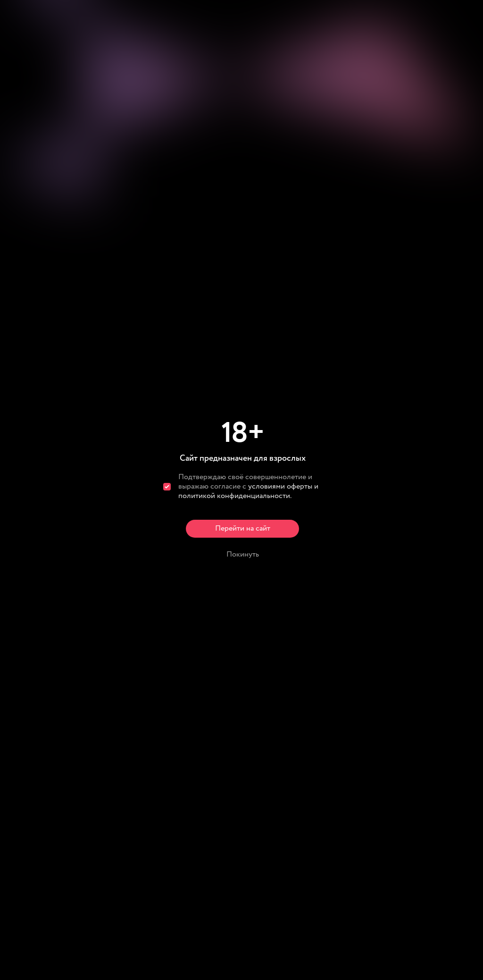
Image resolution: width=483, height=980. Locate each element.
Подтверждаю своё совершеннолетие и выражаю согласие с (248, 487)
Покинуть (243, 554)
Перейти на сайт (243, 528)
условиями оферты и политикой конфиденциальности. (248, 491)
